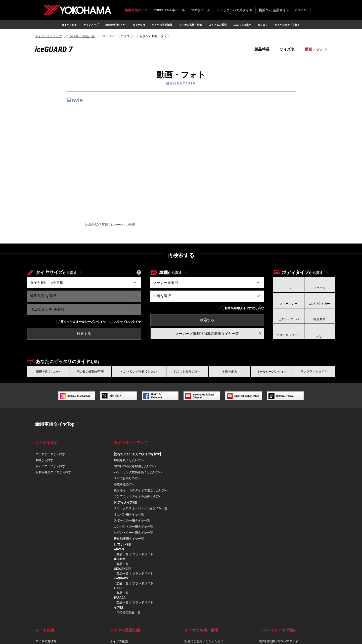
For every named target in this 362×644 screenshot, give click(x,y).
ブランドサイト (305, 464)
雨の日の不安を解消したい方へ (135, 466)
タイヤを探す (69, 25)
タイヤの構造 (119, 557)
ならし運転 (43, 557)
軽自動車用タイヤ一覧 (210, 496)
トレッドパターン (122, 563)
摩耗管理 (190, 563)
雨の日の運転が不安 (90, 372)
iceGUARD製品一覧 (82, 36)
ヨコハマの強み (242, 25)
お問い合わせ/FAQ (20, 634)
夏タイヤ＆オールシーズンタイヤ (83, 322)
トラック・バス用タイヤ (234, 10)
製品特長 (262, 49)
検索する (316, 10)
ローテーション (195, 575)
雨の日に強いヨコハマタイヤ (279, 551)
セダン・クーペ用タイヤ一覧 (215, 490)
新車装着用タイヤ (115, 25)
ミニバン (320, 288)
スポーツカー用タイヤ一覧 (213, 478)
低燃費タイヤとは (122, 575)
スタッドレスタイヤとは (126, 593)
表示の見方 (117, 569)
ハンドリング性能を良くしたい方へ (138, 472)
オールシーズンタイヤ (272, 372)
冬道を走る (230, 372)
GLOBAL (301, 10)
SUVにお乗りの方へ (187, 372)
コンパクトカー (320, 304)
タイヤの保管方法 (196, 581)
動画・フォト (316, 49)
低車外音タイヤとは (123, 581)
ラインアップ (91, 25)
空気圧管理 (192, 557)
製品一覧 (285, 464)
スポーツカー (289, 304)
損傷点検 (190, 569)
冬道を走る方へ (124, 484)
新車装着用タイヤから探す (53, 472)
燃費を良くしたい (48, 372)
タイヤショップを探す (287, 25)
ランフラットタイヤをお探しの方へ (138, 502)
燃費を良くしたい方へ (129, 460)
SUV (289, 288)
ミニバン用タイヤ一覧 (210, 472)
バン (320, 337)
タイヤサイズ (56, 272)
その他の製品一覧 (291, 522)
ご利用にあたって (89, 634)
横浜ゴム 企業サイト (274, 10)
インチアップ (44, 563)
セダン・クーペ (289, 319)
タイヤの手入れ (195, 587)
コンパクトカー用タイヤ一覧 (215, 484)
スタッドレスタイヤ (127, 322)
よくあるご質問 (218, 25)
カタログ (263, 25)
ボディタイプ (302, 272)
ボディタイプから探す (50, 466)
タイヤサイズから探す (50, 454)
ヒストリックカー (289, 335)
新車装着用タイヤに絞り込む (244, 308)
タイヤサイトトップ (49, 36)
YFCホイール (201, 10)
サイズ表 (287, 49)
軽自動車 (320, 319)
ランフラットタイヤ (314, 372)
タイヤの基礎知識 (162, 25)
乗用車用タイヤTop (55, 424)
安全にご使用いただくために (204, 551)
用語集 (114, 599)
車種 (170, 272)
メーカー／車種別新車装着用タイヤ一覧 (207, 334)
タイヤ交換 (139, 25)
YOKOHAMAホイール (169, 10)
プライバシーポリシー (55, 634)
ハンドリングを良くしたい (139, 372)
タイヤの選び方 (46, 551)
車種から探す (44, 460)
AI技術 (263, 581)
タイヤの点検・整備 (191, 25)
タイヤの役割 (119, 551)
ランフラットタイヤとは (126, 587)
